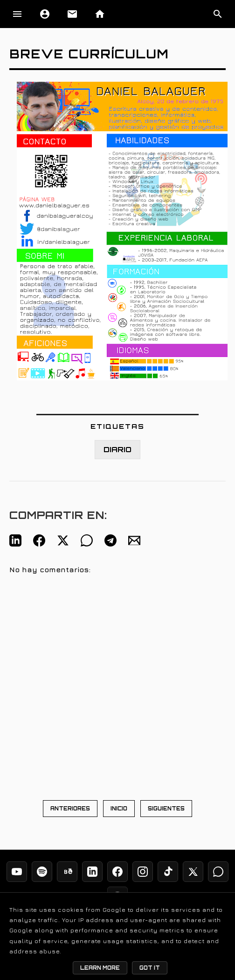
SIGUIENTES (166, 809)
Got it (150, 968)
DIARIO (117, 450)
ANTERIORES (70, 809)
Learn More (100, 968)
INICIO (119, 809)
